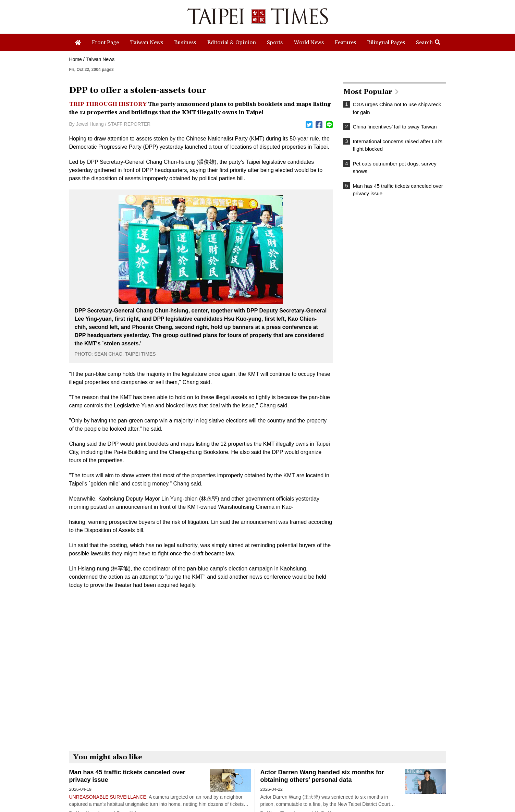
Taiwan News (100, 59)
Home (76, 59)
